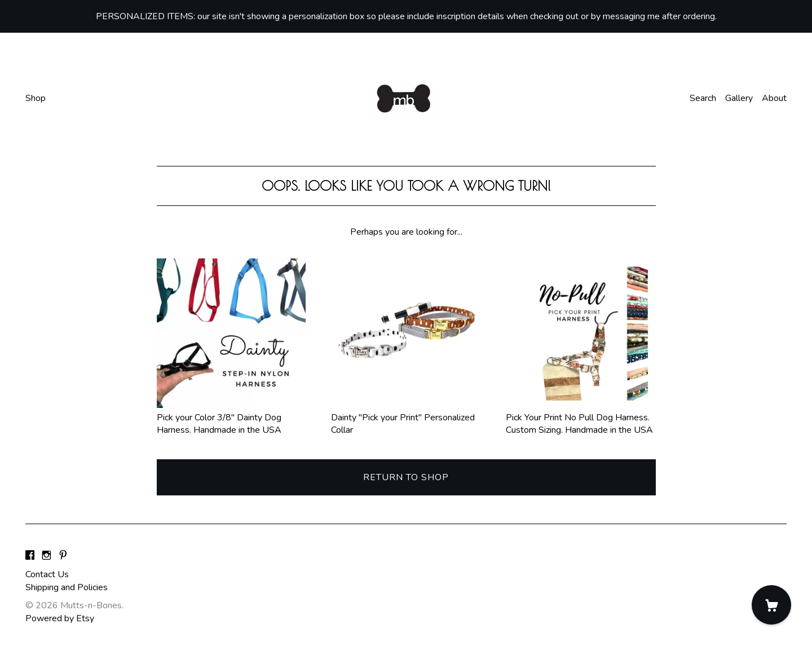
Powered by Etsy (60, 618)
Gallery (739, 98)
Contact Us (47, 574)
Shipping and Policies (67, 587)
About (774, 98)
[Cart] (771, 605)
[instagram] (47, 556)
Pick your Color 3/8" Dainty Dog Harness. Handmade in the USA (231, 418)
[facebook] (30, 556)
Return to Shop (406, 477)
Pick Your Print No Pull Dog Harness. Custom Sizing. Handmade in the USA (581, 418)
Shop (36, 98)
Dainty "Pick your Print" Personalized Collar (406, 418)
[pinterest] (63, 556)
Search (703, 98)
